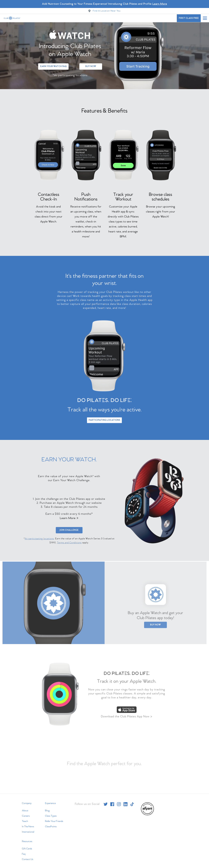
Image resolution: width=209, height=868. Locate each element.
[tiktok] (132, 801)
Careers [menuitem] (26, 813)
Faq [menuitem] (24, 851)
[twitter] (106, 801)
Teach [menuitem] (25, 819)
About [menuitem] (25, 808)
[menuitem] (147, 812)
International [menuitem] (28, 829)
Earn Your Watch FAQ (53, 64)
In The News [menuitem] (28, 824)
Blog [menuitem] (47, 808)
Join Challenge (69, 530)
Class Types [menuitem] (51, 813)
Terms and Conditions (69, 542)
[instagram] (119, 801)
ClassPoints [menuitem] (51, 824)
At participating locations (39, 538)
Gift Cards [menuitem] (27, 846)
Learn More (69, 518)
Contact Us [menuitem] (28, 857)
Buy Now (91, 64)
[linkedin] (125, 801)
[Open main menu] (205, 18)
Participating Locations (104, 419)
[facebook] (112, 801)
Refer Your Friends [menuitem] (54, 819)
